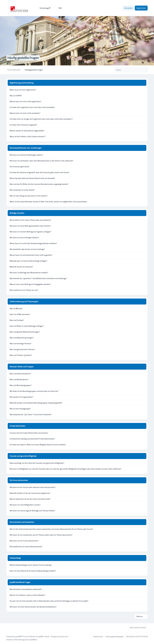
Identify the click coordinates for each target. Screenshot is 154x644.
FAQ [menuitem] (58, 8)
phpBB (19, 636)
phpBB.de (33, 640)
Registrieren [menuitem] (141, 8)
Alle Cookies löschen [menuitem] (136, 628)
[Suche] (140, 70)
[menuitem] (44, 8)
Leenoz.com (64, 636)
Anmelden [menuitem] (128, 8)
